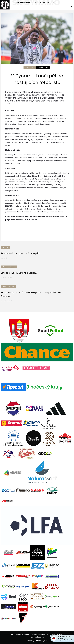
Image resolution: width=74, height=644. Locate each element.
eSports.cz (55, 635)
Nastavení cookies (37, 637)
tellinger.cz (43, 641)
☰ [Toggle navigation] (72, 7)
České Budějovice (35, 3)
